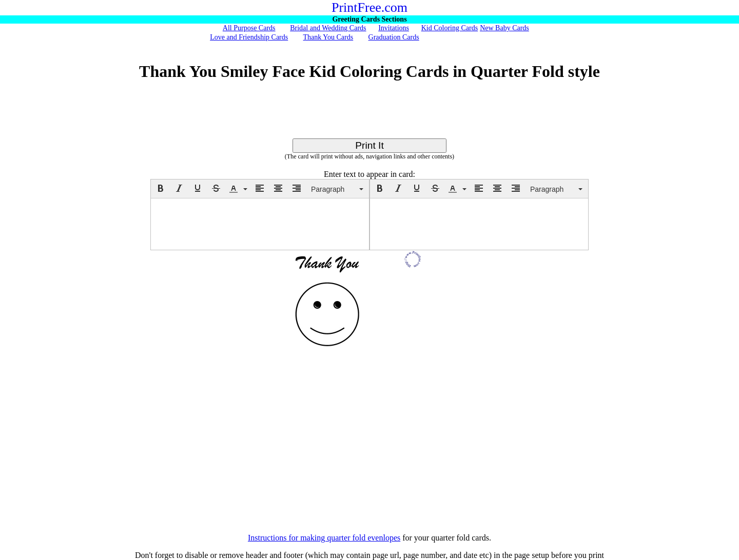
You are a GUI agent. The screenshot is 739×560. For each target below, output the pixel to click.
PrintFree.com (369, 7)
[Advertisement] (369, 115)
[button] (161, 188)
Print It (369, 145)
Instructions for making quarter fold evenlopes (324, 538)
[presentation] (161, 188)
